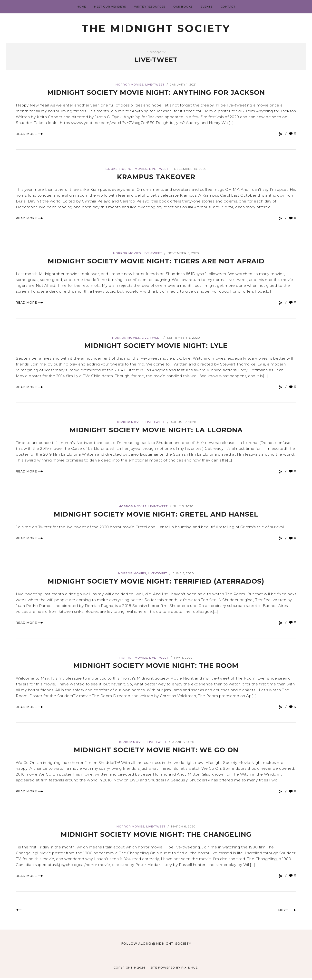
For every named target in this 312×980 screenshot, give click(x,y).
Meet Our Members (110, 7)
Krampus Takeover (156, 177)
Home (81, 7)
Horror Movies (129, 85)
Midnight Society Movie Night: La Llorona (156, 430)
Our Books (183, 7)
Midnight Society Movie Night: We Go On (156, 750)
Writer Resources (150, 7)
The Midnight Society (156, 28)
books (112, 169)
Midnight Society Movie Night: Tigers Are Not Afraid (156, 261)
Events (206, 7)
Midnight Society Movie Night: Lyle (156, 345)
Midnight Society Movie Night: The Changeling (156, 834)
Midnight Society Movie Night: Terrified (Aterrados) (156, 581)
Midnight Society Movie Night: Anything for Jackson (156, 92)
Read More (29, 134)
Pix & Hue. (190, 969)
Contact (228, 7)
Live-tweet (155, 85)
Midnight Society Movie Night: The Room (156, 665)
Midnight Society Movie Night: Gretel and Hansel (156, 514)
